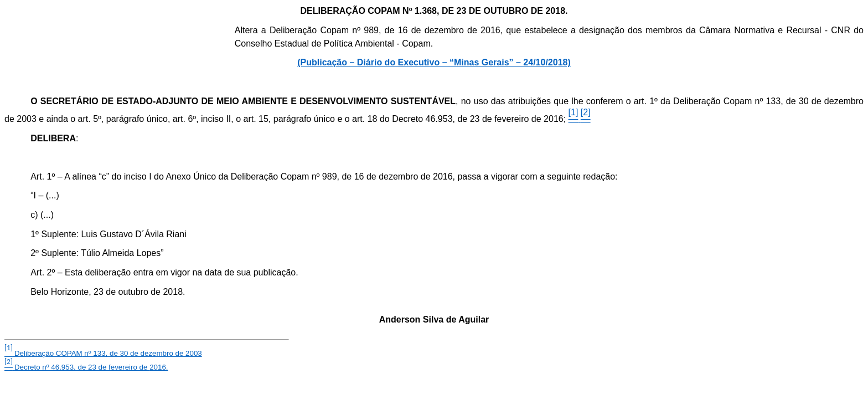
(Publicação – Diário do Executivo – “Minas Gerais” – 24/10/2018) (434, 62)
